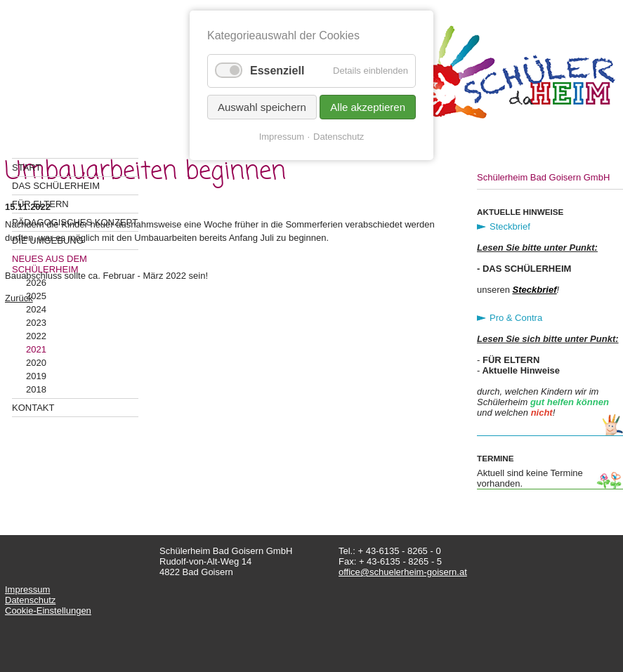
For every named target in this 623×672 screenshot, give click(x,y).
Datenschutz (30, 600)
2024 (36, 309)
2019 (36, 376)
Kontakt (33, 408)
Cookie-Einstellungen (48, 611)
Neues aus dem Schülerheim (50, 264)
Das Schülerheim (56, 186)
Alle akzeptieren (368, 107)
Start (26, 167)
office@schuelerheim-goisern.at (403, 572)
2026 (36, 283)
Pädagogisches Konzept (75, 222)
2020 (36, 363)
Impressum (27, 589)
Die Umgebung (48, 241)
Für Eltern (40, 204)
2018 (36, 389)
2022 (36, 336)
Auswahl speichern (262, 107)
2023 (36, 323)
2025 (36, 296)
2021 (36, 349)
